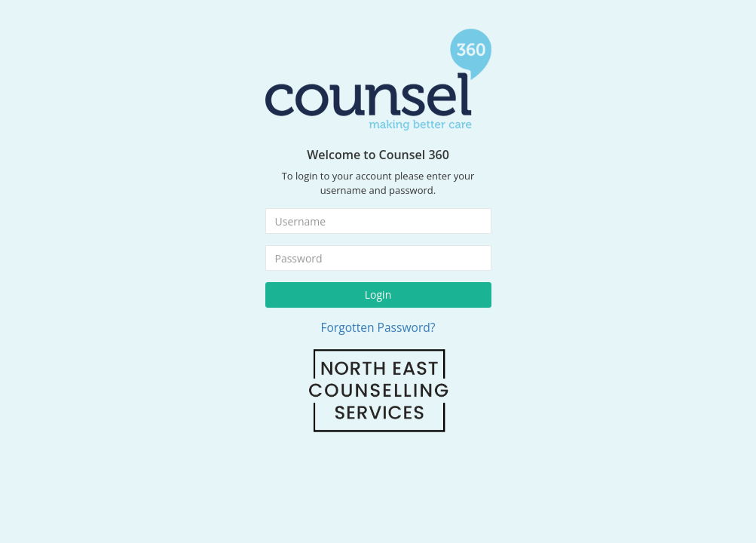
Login (378, 291)
